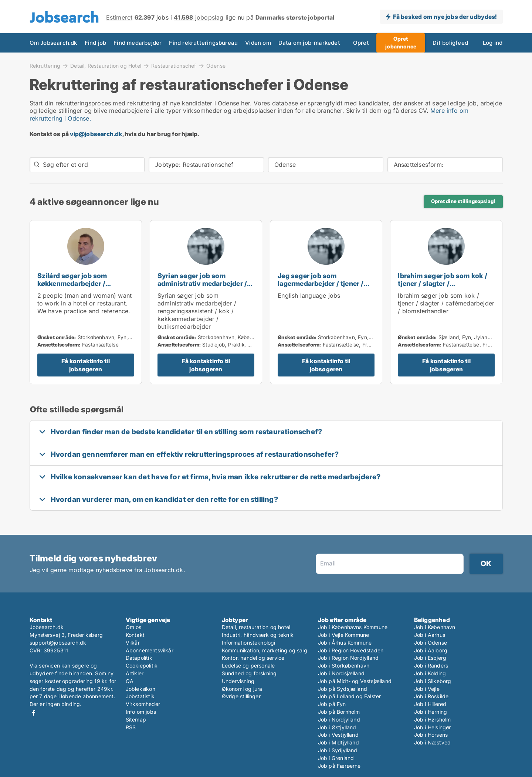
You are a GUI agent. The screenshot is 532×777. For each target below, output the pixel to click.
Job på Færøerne (339, 766)
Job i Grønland (336, 758)
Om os (134, 627)
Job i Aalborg (431, 650)
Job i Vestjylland (338, 735)
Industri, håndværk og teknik (258, 635)
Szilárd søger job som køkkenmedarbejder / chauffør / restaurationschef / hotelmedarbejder (85, 287)
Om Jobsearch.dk (53, 43)
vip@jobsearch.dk (96, 134)
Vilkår (133, 643)
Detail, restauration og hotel (256, 627)
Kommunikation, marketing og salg (265, 650)
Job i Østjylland (337, 727)
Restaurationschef (174, 65)
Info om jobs (141, 712)
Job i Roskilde (431, 696)
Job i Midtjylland (338, 742)
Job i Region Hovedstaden (351, 650)
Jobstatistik (140, 696)
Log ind (493, 43)
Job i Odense (431, 643)
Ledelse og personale (248, 665)
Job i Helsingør (433, 727)
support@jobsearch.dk (58, 643)
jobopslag (199, 17)
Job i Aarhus (430, 635)
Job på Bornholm (339, 712)
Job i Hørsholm (433, 719)
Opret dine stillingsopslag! (463, 201)
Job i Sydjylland (338, 750)
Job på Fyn (332, 704)
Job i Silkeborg (433, 681)
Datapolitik (139, 658)
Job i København (435, 627)
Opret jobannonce (401, 43)
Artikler (135, 673)
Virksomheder (143, 704)
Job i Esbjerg (430, 658)
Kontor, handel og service (253, 658)
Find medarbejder (138, 43)
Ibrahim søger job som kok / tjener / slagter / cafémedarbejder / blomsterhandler (442, 287)
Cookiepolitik (142, 665)
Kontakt (135, 635)
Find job (96, 43)
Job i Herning (431, 712)
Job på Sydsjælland (343, 689)
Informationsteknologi (249, 643)
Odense (216, 66)
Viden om (258, 43)
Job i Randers (431, 665)
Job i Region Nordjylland (348, 658)
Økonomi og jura (242, 689)
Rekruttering (45, 65)
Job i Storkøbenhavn (344, 665)
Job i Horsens (431, 735)
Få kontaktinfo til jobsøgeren (86, 365)
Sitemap (136, 719)
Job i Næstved (433, 742)
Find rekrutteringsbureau (203, 43)
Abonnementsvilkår (150, 650)
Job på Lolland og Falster (350, 696)
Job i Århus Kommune (345, 643)
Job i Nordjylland (339, 719)
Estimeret (119, 17)
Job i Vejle (427, 689)
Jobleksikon (140, 689)
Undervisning (238, 681)
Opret (361, 43)
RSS (131, 727)
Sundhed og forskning (249, 673)
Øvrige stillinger (241, 696)
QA (130, 681)
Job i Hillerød (430, 704)
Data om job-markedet (309, 43)
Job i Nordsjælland (341, 673)
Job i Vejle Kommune (344, 635)
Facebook (34, 713)
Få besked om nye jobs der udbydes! (445, 17)
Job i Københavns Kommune (353, 627)
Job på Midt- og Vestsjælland (355, 681)
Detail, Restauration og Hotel (106, 65)
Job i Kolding (430, 673)
